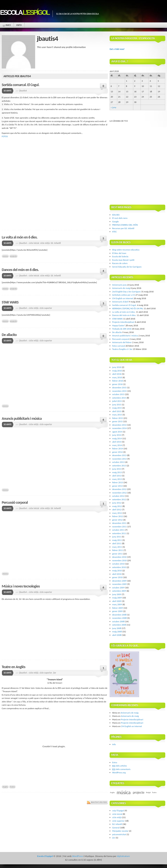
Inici (8, 25)
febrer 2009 (118, 608)
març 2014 (117, 445)
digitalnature (123, 856)
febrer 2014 (118, 449)
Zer (55, 673)
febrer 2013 (118, 482)
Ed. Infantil (56, 243)
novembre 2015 (119, 391)
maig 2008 (117, 632)
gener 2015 (117, 421)
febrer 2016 (118, 381)
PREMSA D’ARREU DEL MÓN (125, 225)
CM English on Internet (123, 298)
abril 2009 (117, 601)
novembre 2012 (119, 493)
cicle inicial (34, 243)
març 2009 (117, 604)
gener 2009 (117, 611)
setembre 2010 (119, 567)
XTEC (114, 232)
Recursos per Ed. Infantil (123, 228)
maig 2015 (117, 408)
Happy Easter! (119, 325)
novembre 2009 (119, 584)
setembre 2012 (119, 499)
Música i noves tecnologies (21, 586)
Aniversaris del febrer (122, 342)
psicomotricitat (119, 834)
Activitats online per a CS (124, 295)
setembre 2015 (119, 398)
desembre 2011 (119, 523)
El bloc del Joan (119, 253)
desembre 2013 (119, 455)
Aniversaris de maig (121, 288)
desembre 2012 (119, 489)
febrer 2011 (118, 550)
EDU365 (116, 215)
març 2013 (117, 479)
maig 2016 (117, 371)
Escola (25, 12)
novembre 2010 (119, 560)
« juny (113, 107)
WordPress (77, 856)
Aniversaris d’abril (120, 302)
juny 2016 (117, 367)
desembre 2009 (119, 581)
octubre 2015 (118, 394)
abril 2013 (117, 476)
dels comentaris (121, 769)
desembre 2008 (119, 615)
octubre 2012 (118, 496)
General (116, 828)
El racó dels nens (120, 218)
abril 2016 (117, 374)
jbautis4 (23, 91)
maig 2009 (117, 598)
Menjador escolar (120, 831)
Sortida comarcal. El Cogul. (21, 85)
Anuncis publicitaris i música (22, 418)
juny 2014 (117, 435)
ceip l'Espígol (118, 811)
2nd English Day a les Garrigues (126, 292)
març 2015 (117, 415)
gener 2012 (117, 520)
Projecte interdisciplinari (123, 322)
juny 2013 (117, 469)
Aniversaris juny (119, 285)
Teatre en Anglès (13, 667)
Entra (115, 762)
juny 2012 (117, 503)
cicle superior (46, 308)
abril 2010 (117, 574)
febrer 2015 (118, 418)
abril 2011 (117, 543)
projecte (13, 256)
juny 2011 (117, 537)
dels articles (120, 766)
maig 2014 (117, 438)
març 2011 (117, 547)
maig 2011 (117, 540)
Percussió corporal (15, 502)
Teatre (12, 787)
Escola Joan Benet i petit (123, 260)
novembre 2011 (119, 527)
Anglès (5, 787)
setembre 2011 (119, 533)
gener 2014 (117, 452)
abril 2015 (117, 411)
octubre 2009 (118, 588)
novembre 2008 (119, 618)
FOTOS (5, 136)
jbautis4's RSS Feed (99, 802)
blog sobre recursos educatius (126, 250)
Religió (148, 792)
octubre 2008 (118, 621)
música (5, 256)
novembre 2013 (119, 459)
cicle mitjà (45, 243)
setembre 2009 (119, 591)
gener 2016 (117, 384)
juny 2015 (117, 405)
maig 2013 (117, 472)
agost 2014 (117, 432)
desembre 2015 (119, 388)
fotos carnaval (119, 346)
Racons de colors (120, 263)
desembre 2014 (119, 425)
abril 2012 (117, 510)
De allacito (9, 335)
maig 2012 (117, 506)
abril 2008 (117, 635)
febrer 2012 (118, 516)
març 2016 (117, 377)
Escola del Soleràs (120, 256)
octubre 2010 (118, 564)
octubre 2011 (118, 530)
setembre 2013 (119, 466)
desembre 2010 (119, 557)
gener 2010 (117, 577)
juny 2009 (117, 594)
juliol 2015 (117, 401)
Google (115, 222)
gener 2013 (117, 486)
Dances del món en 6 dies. (20, 270)
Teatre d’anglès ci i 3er (122, 349)
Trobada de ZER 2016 (122, 329)
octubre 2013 (118, 462)
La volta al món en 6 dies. (20, 237)
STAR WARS (10, 302)
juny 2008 (117, 628)
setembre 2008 (119, 625)
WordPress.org (119, 772)
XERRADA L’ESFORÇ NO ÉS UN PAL (128, 308)
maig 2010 (117, 571)
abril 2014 (117, 442)
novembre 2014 (119, 428)
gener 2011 (117, 554)
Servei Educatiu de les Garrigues (127, 267)
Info (19, 25)
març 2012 (117, 513)
